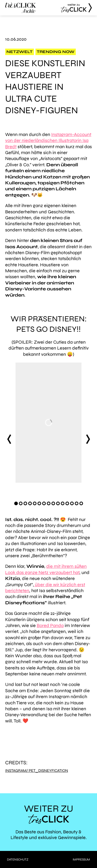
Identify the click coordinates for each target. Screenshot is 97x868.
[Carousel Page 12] (67, 503)
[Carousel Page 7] (44, 503)
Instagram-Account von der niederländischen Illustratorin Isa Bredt (48, 141)
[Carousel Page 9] (53, 503)
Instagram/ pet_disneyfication (37, 771)
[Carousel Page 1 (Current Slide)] (16, 503)
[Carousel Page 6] (39, 503)
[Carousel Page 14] (77, 503)
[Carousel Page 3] (25, 503)
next (88, 439)
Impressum (81, 859)
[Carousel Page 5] (35, 503)
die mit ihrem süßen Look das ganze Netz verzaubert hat (46, 569)
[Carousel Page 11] (63, 503)
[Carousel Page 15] (81, 503)
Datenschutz (18, 859)
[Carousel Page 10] (58, 503)
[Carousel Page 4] (30, 503)
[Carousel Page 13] (72, 503)
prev (9, 439)
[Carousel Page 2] (21, 503)
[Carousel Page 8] (49, 503)
